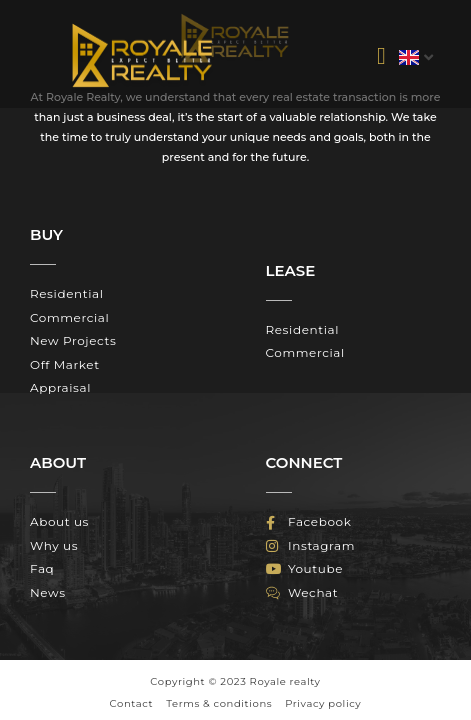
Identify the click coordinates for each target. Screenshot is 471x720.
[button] (381, 56)
